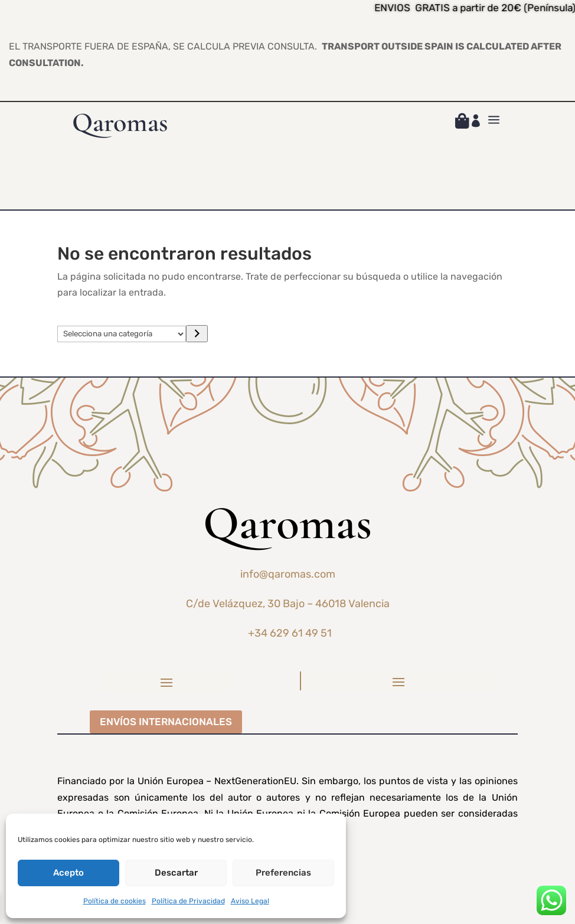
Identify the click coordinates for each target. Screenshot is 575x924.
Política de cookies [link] (115, 901)
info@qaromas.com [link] (288, 574)
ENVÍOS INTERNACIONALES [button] (166, 722)
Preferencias (283, 873)
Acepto (68, 873)
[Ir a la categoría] (197, 334)
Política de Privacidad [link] (188, 901)
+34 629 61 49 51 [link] (290, 633)
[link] (462, 123)
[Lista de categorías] (122, 334)
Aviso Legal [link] (250, 901)
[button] (166, 682)
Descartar (176, 873)
